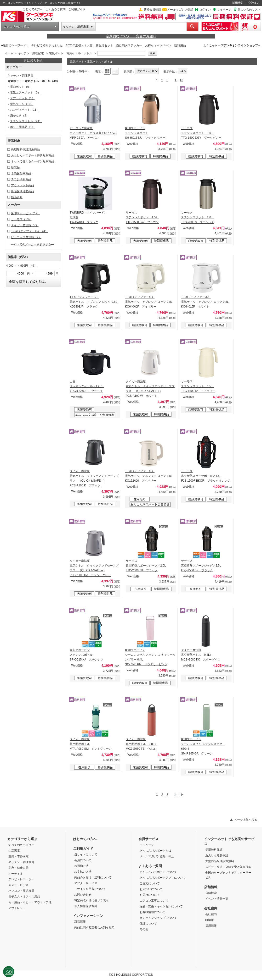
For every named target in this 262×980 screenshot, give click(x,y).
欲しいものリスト (249, 10)
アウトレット (17, 908)
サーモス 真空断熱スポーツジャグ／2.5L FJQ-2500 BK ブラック (201, 566)
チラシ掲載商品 (21, 179)
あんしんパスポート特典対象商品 (33, 155)
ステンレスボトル (26, 121)
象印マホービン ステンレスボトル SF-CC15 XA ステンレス (87, 655)
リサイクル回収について (90, 889)
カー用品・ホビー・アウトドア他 (30, 902)
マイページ (224, 10)
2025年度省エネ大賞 (79, 45)
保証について (148, 924)
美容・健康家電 (18, 868)
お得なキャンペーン (158, 45)
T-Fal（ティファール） (29, 231)
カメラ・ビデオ (18, 885)
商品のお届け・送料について (93, 877)
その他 (144, 929)
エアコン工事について (154, 901)
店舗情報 (211, 887)
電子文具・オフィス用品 (24, 897)
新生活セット (104, 45)
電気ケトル (22, 104)
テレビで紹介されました (47, 45)
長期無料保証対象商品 (25, 149)
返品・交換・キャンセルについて (161, 906)
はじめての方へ (33, 9)
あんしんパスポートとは (155, 851)
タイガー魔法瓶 (25, 225)
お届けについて (150, 895)
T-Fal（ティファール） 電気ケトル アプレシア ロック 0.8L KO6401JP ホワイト (205, 302)
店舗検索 (211, 893)
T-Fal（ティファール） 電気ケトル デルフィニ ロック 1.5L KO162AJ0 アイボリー (149, 476)
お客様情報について (153, 912)
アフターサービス (86, 883)
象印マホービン (26, 213)
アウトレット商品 (23, 185)
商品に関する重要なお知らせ (94, 927)
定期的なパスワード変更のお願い (131, 36)
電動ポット (21, 87)
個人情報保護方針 (86, 906)
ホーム (9, 53)
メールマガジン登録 (180, 10)
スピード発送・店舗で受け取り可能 (228, 867)
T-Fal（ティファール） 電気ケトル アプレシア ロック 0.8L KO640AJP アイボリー (149, 302)
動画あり (17, 197)
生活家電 (14, 851)
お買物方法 (81, 866)
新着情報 (80, 922)
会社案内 (254, 3)
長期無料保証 (214, 850)
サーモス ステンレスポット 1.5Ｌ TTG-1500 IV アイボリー (198, 386)
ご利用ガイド (77, 9)
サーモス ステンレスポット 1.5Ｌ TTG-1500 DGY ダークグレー (201, 133)
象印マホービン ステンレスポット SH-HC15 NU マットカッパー (145, 133)
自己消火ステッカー (129, 45)
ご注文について (150, 883)
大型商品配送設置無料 (220, 861)
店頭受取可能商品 (23, 191)
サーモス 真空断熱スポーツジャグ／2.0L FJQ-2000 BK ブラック (146, 566)
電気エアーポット (25, 93)
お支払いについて (151, 889)
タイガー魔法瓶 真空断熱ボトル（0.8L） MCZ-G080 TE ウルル (141, 744)
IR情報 (210, 920)
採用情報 (238, 3)
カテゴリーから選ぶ (17, 27)
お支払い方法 (83, 872)
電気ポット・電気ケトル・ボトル (71, 53)
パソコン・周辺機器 (21, 891)
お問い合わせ (83, 895)
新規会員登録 (152, 10)
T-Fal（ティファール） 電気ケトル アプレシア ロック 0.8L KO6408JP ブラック (93, 302)
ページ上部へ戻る (246, 820)
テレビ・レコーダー (21, 879)
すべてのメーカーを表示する (32, 244)
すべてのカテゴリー (21, 845)
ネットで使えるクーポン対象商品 (33, 161)
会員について (83, 860)
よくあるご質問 (56, 9)
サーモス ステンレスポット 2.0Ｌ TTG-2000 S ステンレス (198, 217)
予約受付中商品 (21, 173)
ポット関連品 (22, 127)
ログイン (205, 10)
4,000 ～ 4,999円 (22, 266)
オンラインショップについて (158, 918)
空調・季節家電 (18, 856)
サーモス (21, 219)
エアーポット (22, 98)
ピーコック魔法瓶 (26, 237)
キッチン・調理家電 (76, 27)
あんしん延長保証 (217, 855)
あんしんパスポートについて (158, 872)
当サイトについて (86, 854)
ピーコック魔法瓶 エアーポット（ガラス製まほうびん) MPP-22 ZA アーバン (93, 133)
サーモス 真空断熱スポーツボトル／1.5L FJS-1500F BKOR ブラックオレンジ (206, 476)
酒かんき (20, 116)
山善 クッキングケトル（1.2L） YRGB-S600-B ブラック (87, 386)
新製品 (15, 167)
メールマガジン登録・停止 (157, 856)
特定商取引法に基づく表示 (91, 900)
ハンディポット (25, 110)
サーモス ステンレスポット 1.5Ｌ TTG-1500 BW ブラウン (142, 217)
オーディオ (16, 874)
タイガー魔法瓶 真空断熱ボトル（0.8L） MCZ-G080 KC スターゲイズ (201, 655)
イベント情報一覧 (217, 899)
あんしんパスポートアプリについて (163, 878)
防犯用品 (180, 45)
